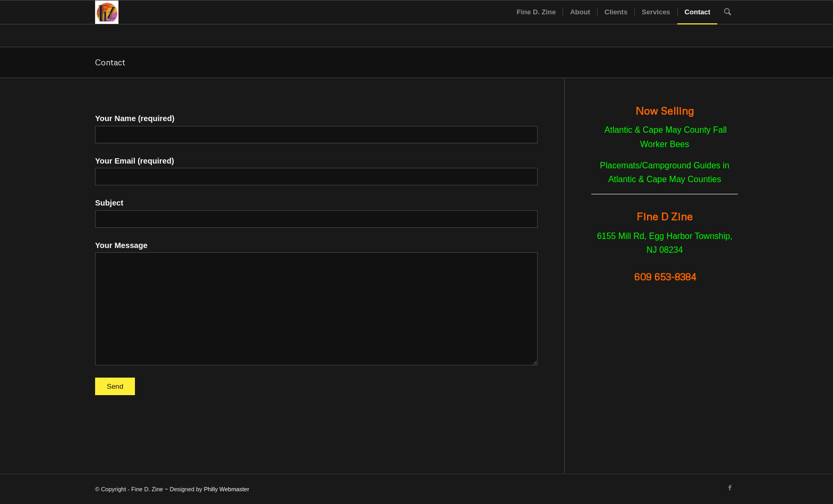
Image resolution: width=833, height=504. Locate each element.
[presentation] (317, 416)
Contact (110, 62)
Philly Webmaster (227, 489)
